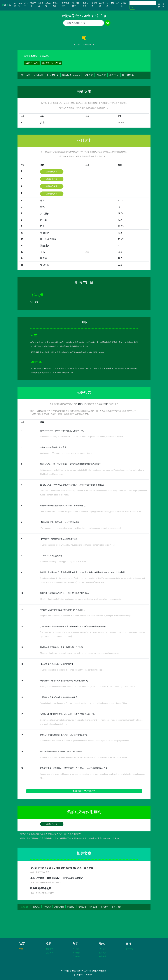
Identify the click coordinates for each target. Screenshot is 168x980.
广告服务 (76, 956)
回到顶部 (25, 907)
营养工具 (33, 5)
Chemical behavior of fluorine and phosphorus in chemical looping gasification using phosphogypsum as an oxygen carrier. (91, 512)
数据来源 (50, 949)
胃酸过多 (45, 246)
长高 (42, 252)
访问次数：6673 (32, 63)
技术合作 (76, 953)
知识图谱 (102, 5)
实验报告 (71, 75)
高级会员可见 (52, 172)
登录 (163, 5)
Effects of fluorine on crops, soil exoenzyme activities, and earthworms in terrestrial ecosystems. (80, 653)
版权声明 (50, 953)
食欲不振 (45, 265)
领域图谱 (88, 75)
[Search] (143, 3)
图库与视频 (128, 75)
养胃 (42, 201)
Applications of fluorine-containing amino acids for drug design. (66, 453)
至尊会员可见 (89, 45)
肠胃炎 (44, 258)
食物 (16, 5)
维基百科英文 (31, 56)
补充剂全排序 (76, 5)
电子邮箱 (103, 949)
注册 (159, 5)
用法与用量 (53, 75)
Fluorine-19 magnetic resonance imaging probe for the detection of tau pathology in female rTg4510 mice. (84, 757)
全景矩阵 (94, 5)
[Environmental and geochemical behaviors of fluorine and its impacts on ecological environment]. (81, 528)
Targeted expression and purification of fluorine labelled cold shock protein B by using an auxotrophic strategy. (86, 616)
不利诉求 (39, 75)
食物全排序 (85, 5)
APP (113, 3)
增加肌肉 (45, 233)
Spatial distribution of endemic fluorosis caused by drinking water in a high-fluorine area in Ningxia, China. (84, 703)
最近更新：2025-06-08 (51, 63)
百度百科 (44, 56)
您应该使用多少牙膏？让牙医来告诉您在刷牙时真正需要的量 (62, 868)
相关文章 (114, 75)
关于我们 (76, 949)
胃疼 (42, 207)
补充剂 (26, 5)
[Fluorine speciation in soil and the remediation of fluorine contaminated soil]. (72, 670)
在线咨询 (103, 956)
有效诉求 (26, 75)
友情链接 (129, 949)
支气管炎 (45, 213)
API (118, 3)
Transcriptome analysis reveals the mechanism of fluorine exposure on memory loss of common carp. (82, 437)
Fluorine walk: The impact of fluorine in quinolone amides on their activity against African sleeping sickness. (85, 741)
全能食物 (48, 5)
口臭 (42, 226)
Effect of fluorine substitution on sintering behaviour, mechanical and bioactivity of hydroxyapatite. (81, 599)
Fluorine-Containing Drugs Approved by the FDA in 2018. (63, 562)
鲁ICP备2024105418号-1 (84, 975)
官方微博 (103, 953)
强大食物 (41, 5)
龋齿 (42, 123)
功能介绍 (124, 5)
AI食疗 (20, 5)
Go (132, 7)
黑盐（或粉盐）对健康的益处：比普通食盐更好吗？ (57, 878)
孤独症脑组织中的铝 (41, 888)
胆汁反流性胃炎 (48, 239)
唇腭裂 (44, 220)
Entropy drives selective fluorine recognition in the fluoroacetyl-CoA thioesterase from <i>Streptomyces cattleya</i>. (88, 687)
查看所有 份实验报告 (84, 791)
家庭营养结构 (65, 5)
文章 (107, 5)
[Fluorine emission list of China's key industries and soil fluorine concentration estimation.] (77, 545)
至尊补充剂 (56, 5)
